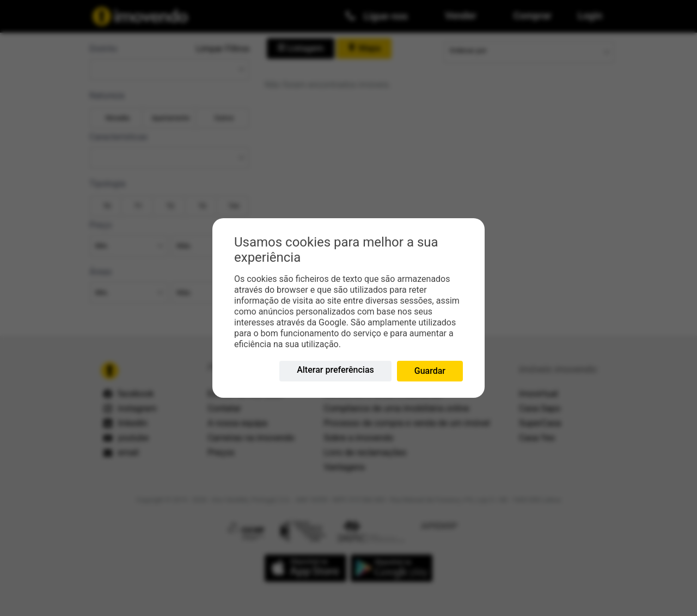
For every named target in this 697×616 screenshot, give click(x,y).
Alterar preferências (335, 370)
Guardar (430, 371)
